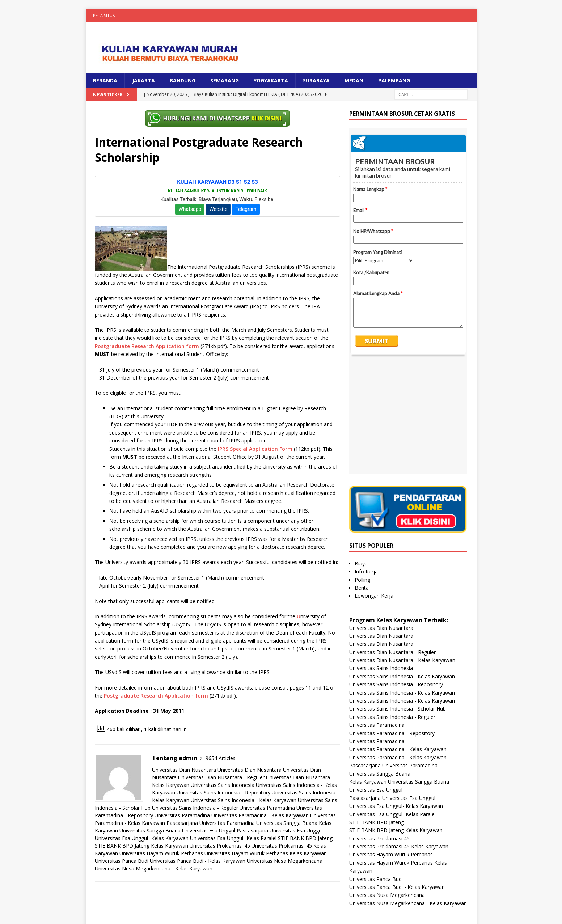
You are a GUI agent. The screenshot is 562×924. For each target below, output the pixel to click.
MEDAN (354, 80)
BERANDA (105, 80)
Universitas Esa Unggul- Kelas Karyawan (142, 838)
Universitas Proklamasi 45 (220, 846)
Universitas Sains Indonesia (223, 785)
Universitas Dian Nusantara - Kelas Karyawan (402, 550)
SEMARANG (225, 80)
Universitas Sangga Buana (287, 823)
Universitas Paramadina (267, 808)
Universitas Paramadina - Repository (392, 624)
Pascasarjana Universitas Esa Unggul (280, 830)
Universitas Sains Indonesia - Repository (223, 792)
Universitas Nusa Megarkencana (285, 861)
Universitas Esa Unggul (209, 830)
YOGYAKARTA (271, 80)
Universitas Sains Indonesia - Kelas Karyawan (244, 800)
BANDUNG (183, 80)
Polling (362, 470)
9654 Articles (221, 758)
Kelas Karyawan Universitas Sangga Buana (399, 672)
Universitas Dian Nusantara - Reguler (221, 777)
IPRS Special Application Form (255, 449)
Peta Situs (104, 15)
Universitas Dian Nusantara (184, 770)
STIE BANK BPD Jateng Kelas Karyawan (141, 846)
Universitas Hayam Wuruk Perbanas (161, 853)
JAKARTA (143, 80)
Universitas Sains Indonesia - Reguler (195, 808)
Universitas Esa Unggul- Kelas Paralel (233, 838)
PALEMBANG (394, 80)
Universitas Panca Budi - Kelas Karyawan (198, 861)
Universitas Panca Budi (122, 861)
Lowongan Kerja (374, 486)
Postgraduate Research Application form (147, 346)
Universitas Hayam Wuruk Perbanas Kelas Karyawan (266, 853)
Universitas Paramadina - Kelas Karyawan (260, 815)
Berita (362, 478)
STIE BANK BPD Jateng (305, 838)
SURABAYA (316, 80)
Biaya (361, 454)
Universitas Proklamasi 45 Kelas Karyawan (399, 737)
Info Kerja (366, 462)
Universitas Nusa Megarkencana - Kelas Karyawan (154, 868)
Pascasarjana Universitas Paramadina (211, 823)
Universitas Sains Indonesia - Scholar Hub (398, 599)
